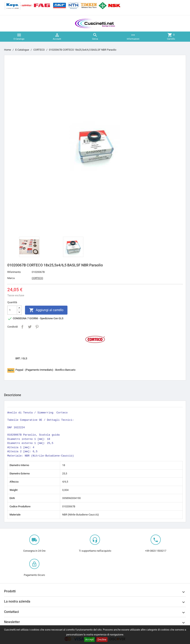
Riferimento (14, 272)
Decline (102, 639)
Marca (11, 278)
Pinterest (37, 327)
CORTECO (37, 278)
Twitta (30, 327)
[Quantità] (12, 310)
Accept (89, 639)
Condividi (22, 327)
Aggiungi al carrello (46, 310)
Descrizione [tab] (13, 395)
